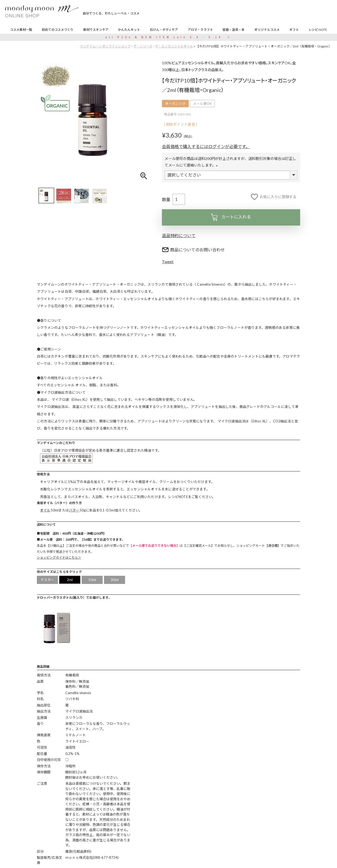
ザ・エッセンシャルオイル (174, 46)
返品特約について (179, 235)
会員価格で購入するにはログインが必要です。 (206, 146)
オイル (45, 510)
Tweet (168, 262)
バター (74, 510)
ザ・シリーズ (143, 46)
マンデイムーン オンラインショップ (105, 46)
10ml (92, 580)
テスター (48, 580)
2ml (70, 580)
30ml (115, 580)
